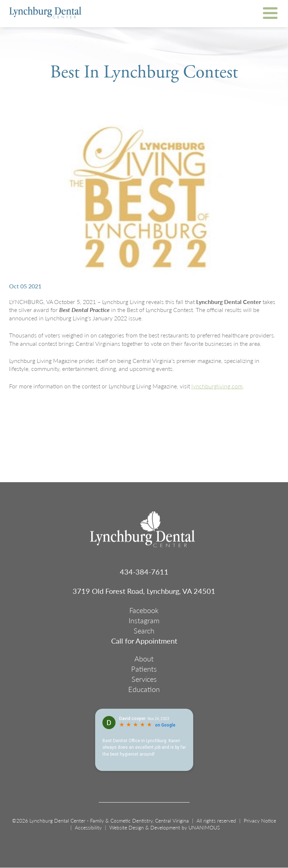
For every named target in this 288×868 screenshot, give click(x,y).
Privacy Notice (260, 820)
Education (144, 689)
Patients (144, 669)
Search (144, 631)
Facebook (144, 610)
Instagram (144, 620)
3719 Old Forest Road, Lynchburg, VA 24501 (144, 591)
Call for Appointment (144, 641)
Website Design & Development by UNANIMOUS (165, 827)
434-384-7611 (144, 572)
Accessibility (88, 827)
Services (144, 679)
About (144, 659)
